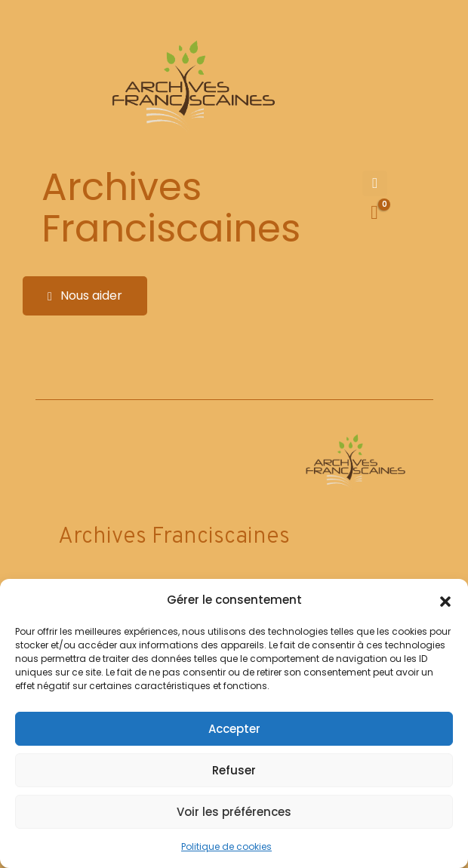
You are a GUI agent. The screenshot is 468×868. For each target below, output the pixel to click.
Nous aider (85, 295)
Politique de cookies (226, 846)
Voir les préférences (234, 812)
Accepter (234, 729)
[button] (445, 600)
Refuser (234, 770)
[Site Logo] (191, 87)
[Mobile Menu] (375, 183)
